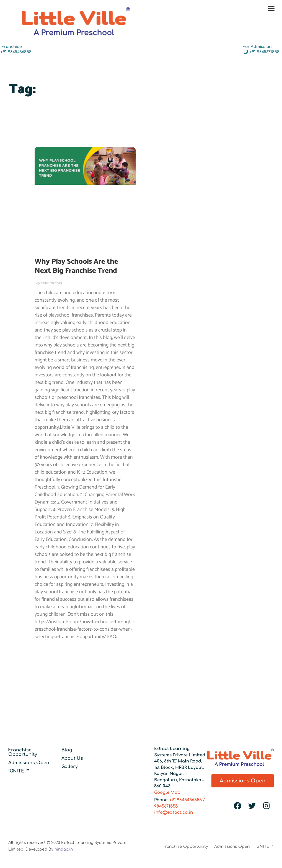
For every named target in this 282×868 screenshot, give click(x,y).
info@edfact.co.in (174, 812)
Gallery (70, 767)
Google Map (167, 793)
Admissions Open (29, 763)
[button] (271, 8)
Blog (67, 750)
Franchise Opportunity (23, 752)
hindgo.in (64, 849)
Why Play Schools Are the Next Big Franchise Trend (76, 266)
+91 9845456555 (186, 800)
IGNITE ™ (19, 771)
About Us (72, 758)
